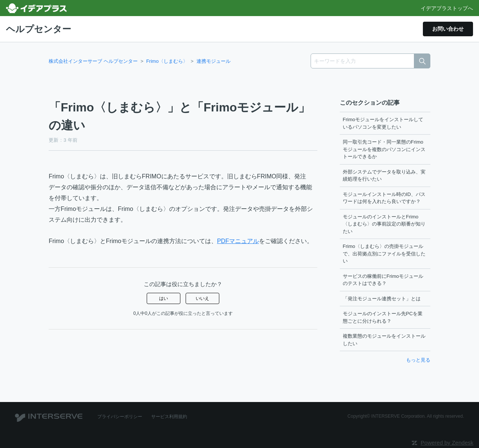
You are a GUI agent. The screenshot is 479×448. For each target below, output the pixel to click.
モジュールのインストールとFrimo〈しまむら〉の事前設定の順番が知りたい (384, 224)
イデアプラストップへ (447, 8)
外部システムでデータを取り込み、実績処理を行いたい (384, 176)
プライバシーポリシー (120, 417)
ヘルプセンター (39, 29)
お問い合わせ (448, 29)
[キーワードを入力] (370, 61)
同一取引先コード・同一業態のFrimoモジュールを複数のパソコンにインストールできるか (384, 149)
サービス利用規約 (169, 417)
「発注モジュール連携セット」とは (382, 299)
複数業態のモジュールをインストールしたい (384, 340)
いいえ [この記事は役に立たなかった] (202, 298)
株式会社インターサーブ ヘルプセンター (93, 61)
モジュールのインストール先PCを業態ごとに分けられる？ (383, 317)
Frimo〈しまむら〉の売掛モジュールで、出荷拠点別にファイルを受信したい (384, 254)
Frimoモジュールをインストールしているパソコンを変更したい (383, 123)
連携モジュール (213, 61)
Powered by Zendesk (447, 443)
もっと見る (418, 360)
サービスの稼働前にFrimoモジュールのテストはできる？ (383, 280)
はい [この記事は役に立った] (164, 298)
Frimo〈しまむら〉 (167, 61)
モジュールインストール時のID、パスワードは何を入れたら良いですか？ (384, 198)
